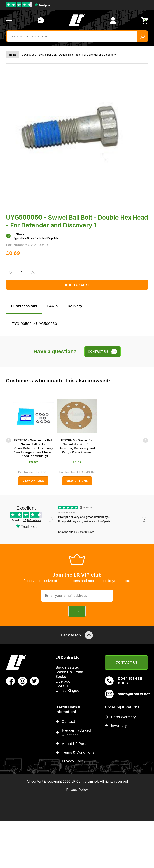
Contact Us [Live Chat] (41, 20)
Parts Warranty (123, 717)
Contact (68, 721)
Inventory (119, 725)
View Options (33, 481)
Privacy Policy (74, 761)
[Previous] (9, 440)
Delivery (75, 306)
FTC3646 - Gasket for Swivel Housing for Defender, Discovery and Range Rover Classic (77, 446)
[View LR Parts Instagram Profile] (23, 681)
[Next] (145, 440)
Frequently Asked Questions (76, 733)
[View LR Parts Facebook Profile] (11, 681)
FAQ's (53, 306)
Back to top (77, 635)
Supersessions (24, 306)
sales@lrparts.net (126, 694)
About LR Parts (74, 744)
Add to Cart (77, 285)
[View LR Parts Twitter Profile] (35, 681)
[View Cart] (145, 21)
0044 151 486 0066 (124, 681)
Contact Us (126, 662)
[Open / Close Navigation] (9, 20)
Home (13, 55)
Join (77, 611)
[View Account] (113, 20)
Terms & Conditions (78, 752)
